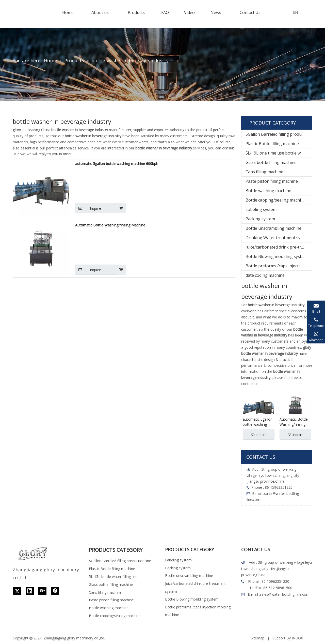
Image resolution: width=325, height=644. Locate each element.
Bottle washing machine (268, 191)
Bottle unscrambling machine (273, 228)
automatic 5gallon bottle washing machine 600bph (117, 164)
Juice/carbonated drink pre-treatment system (279, 247)
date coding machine (265, 275)
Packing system (260, 219)
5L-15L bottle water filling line (113, 577)
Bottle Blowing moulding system (276, 256)
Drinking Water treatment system (278, 238)
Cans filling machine (264, 172)
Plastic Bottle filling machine (272, 144)
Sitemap (258, 638)
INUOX (297, 638)
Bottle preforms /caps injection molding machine (279, 266)
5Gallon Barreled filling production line (279, 134)
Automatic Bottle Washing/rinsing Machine (110, 225)
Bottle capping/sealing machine (276, 200)
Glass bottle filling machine (271, 162)
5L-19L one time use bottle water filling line (279, 153)
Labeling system (261, 209)
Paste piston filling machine (272, 181)
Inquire (88, 208)
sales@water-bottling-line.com (285, 594)
